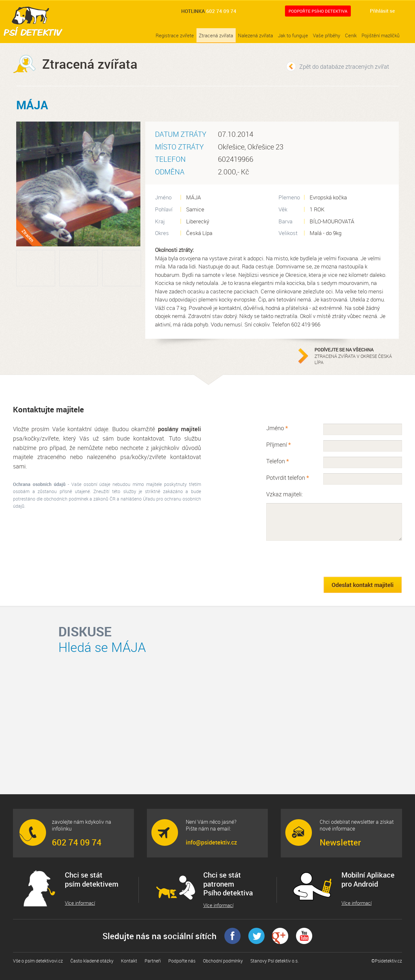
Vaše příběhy (326, 35)
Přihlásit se (382, 11)
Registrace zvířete (175, 35)
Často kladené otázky (92, 961)
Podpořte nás (182, 961)
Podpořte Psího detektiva (318, 11)
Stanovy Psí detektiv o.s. (274, 961)
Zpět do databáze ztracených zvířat (344, 66)
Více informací (80, 903)
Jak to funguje (293, 35)
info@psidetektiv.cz (211, 842)
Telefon (278, 461)
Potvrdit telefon (288, 478)
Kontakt (129, 961)
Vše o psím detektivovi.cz (38, 961)
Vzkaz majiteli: (285, 494)
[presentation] (315, 559)
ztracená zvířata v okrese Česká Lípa (355, 356)
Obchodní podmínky (223, 961)
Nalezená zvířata (255, 35)
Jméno (277, 428)
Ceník (351, 35)
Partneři (153, 961)
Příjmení (279, 444)
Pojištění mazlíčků (380, 35)
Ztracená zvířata (216, 35)
